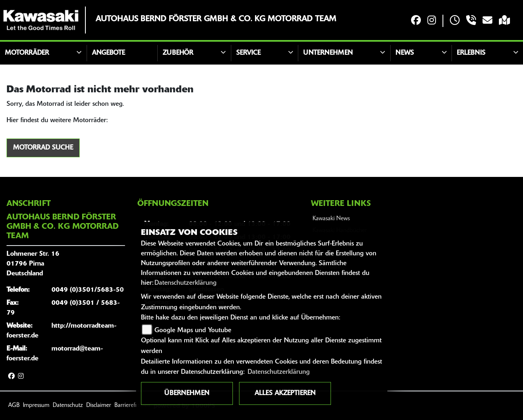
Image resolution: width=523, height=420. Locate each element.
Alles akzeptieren (285, 393)
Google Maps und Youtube (193, 331)
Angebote (108, 53)
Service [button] (248, 53)
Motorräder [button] (27, 53)
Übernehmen (187, 393)
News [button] (405, 53)
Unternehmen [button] (328, 53)
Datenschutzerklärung (186, 283)
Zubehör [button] (178, 53)
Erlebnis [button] (471, 53)
